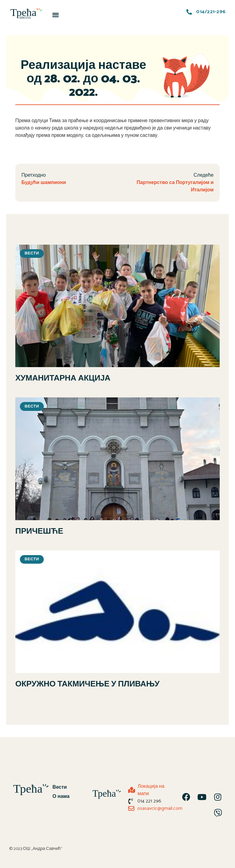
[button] (56, 15)
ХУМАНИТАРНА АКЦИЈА (63, 378)
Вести (60, 787)
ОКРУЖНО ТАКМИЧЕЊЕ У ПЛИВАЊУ (87, 684)
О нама (61, 797)
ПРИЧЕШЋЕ (39, 531)
